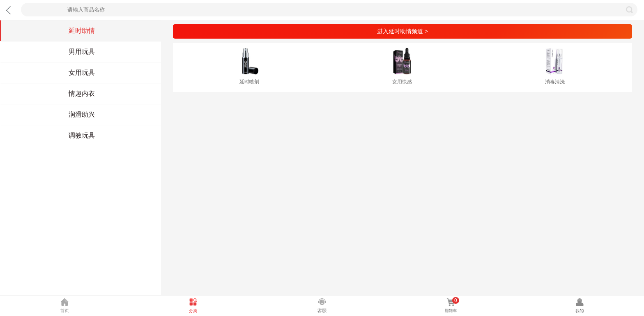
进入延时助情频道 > (402, 31)
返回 (10, 10)
